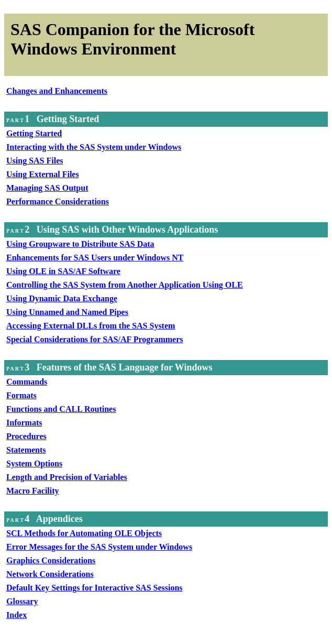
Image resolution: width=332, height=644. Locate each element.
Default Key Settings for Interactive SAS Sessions (95, 588)
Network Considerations (50, 574)
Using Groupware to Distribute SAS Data (80, 244)
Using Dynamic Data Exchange (62, 298)
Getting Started (34, 133)
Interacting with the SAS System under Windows (94, 147)
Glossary (22, 601)
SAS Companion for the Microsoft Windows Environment (132, 39)
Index (16, 615)
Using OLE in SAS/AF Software (63, 271)
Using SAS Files (35, 161)
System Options (34, 463)
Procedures (26, 436)
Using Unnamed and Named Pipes (67, 312)
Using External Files (43, 174)
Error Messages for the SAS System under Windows (99, 547)
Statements (26, 450)
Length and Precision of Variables (67, 477)
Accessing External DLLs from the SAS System (91, 326)
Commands (27, 382)
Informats (24, 423)
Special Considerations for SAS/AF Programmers (95, 339)
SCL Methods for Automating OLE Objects (84, 533)
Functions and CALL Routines (61, 409)
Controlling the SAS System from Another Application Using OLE (125, 285)
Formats (21, 395)
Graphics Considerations (51, 560)
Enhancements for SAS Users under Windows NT (95, 258)
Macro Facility (33, 491)
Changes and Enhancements (57, 91)
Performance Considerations (58, 201)
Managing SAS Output (47, 188)
